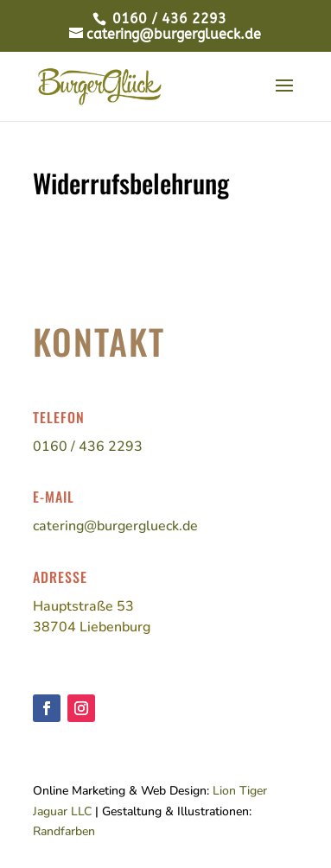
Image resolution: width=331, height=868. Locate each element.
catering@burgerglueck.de (115, 526)
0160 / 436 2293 (167, 19)
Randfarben (64, 831)
